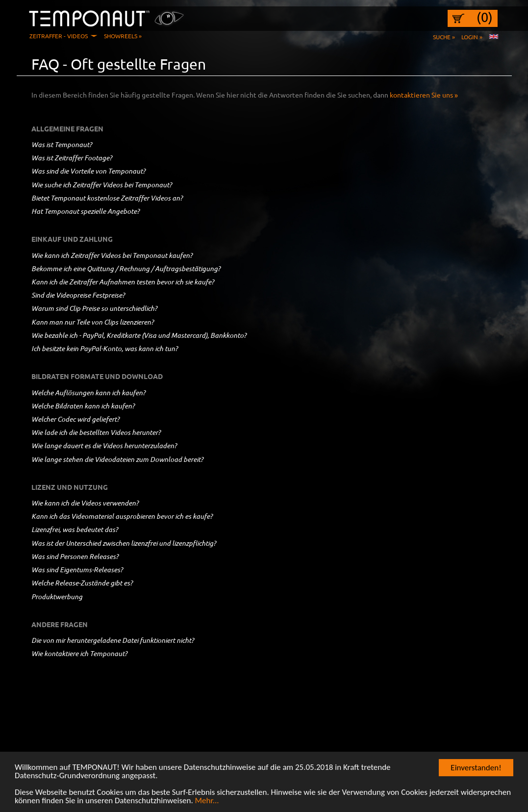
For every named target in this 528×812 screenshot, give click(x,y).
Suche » (444, 37)
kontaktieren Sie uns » (424, 95)
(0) (485, 17)
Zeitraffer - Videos (59, 36)
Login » (472, 37)
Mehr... (207, 802)
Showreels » (123, 36)
